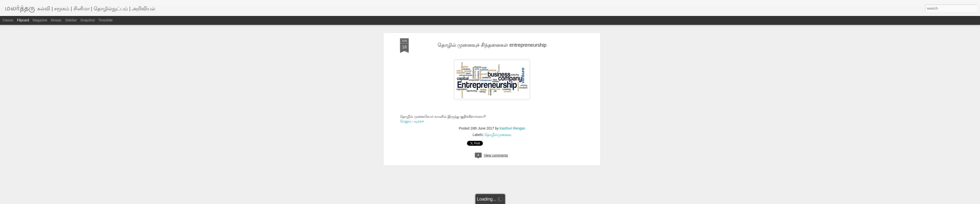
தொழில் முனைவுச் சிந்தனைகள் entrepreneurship (492, 45)
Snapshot (88, 20)
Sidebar (71, 20)
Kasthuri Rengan (512, 128)
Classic (8, 20)
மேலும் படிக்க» (412, 121)
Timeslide (105, 20)
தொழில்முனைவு (498, 135)
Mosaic (56, 20)
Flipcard (23, 20)
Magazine (40, 20)
